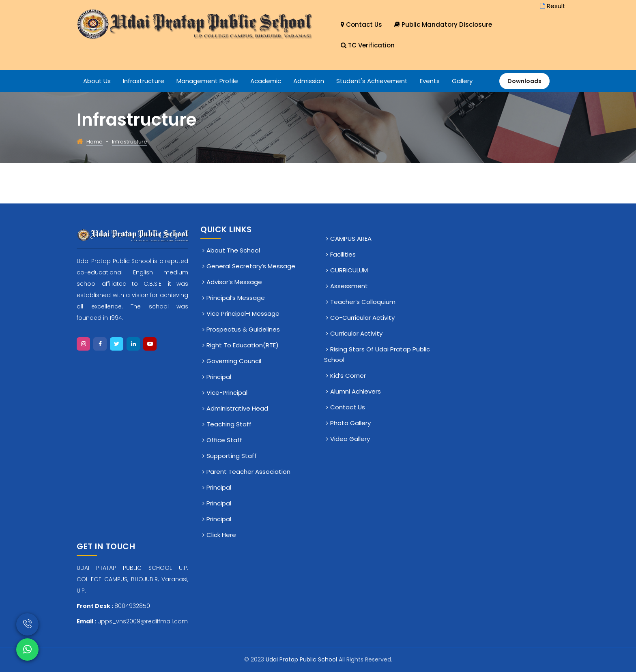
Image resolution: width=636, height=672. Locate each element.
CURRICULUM (349, 270)
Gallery (462, 81)
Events (430, 81)
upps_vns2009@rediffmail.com (143, 621)
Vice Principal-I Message (243, 314)
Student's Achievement (372, 81)
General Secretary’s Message (251, 266)
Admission (309, 81)
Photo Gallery (350, 423)
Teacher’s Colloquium (363, 302)
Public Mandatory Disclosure (443, 25)
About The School (233, 250)
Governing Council (234, 361)
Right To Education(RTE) (243, 345)
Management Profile (207, 81)
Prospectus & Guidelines (243, 329)
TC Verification (368, 45)
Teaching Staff (229, 424)
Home (95, 142)
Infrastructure (144, 81)
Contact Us (361, 25)
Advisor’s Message (234, 282)
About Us (97, 81)
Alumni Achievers (356, 391)
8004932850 (132, 606)
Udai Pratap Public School (302, 659)
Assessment (349, 286)
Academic (266, 81)
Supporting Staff (232, 456)
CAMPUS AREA (351, 239)
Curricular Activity (356, 333)
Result (552, 6)
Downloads (524, 81)
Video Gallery (350, 439)
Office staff (224, 440)
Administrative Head (237, 408)
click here (221, 535)
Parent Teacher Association (248, 472)
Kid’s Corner (348, 376)
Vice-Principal (227, 393)
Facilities (343, 254)
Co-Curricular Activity (362, 318)
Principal (219, 377)
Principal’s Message (236, 298)
